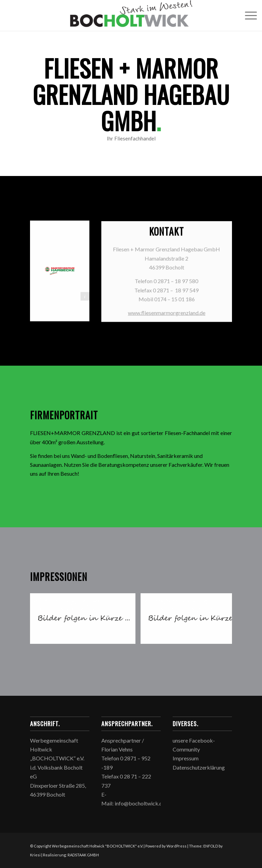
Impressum (186, 758)
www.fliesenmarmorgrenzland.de (167, 315)
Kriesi (35, 855)
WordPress (177, 846)
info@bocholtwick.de (140, 803)
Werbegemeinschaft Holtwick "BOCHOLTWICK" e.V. (97, 846)
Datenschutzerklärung (199, 767)
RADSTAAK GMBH (83, 855)
